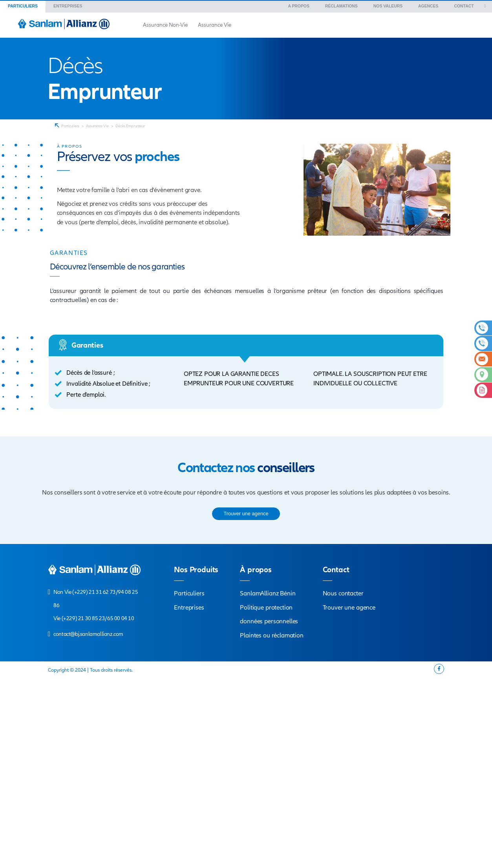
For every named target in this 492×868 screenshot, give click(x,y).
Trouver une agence (349, 608)
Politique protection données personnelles (269, 614)
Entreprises (189, 608)
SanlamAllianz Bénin (268, 593)
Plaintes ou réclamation (272, 635)
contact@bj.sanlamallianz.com (88, 634)
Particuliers (70, 126)
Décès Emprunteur (130, 126)
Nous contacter (343, 593)
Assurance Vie (97, 126)
